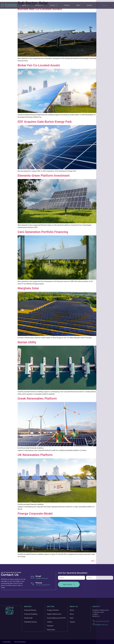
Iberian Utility (27, 342)
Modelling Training (30, 622)
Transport (50, 626)
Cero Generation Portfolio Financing (43, 232)
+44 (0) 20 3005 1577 (43, 585)
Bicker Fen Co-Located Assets (39, 65)
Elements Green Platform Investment (44, 176)
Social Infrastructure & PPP (56, 618)
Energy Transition (53, 610)
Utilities (49, 622)
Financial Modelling (31, 614)
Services (39, 5)
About (25, 5)
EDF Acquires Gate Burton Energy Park (45, 122)
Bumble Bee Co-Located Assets (40, 9)
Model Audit (28, 618)
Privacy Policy (7, 642)
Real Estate (51, 630)
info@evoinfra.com (42, 578)
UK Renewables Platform (35, 455)
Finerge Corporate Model (35, 514)
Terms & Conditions (20, 642)
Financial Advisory (30, 610)
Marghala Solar (28, 288)
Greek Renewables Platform (37, 398)
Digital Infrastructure (54, 614)
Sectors (54, 5)
